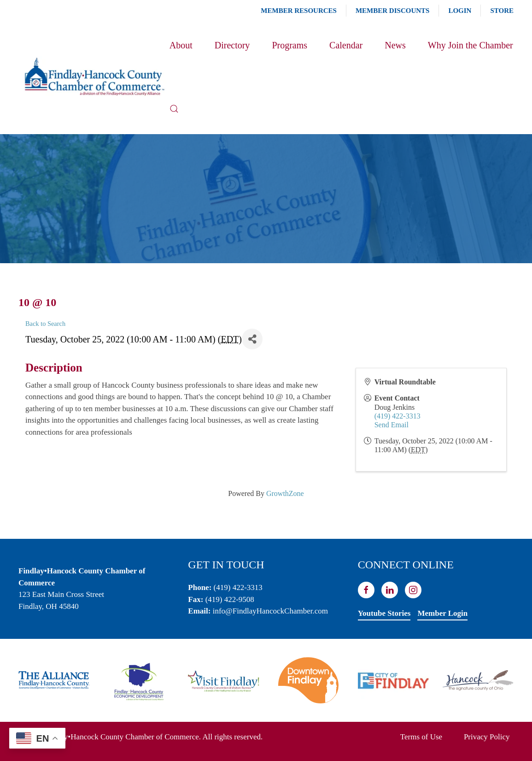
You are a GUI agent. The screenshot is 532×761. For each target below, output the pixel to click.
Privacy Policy (487, 737)
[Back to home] (94, 77)
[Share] (252, 339)
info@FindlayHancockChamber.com (270, 611)
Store (502, 11)
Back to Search (45, 324)
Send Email (392, 425)
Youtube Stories (384, 613)
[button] (174, 109)
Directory (232, 45)
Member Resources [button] (299, 11)
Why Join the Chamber (471, 45)
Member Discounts (392, 11)
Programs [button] (289, 45)
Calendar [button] (346, 45)
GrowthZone (285, 493)
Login (460, 11)
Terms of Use (421, 737)
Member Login (442, 613)
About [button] (181, 45)
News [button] (395, 45)
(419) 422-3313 (398, 416)
